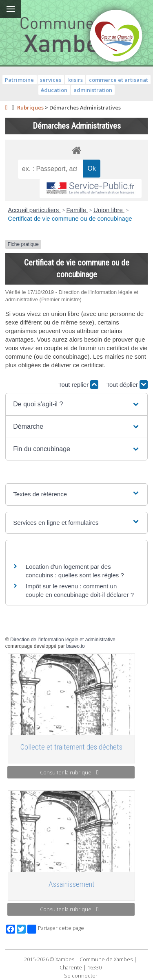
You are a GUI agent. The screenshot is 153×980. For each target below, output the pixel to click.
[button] (76, 404)
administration (93, 90)
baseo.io (75, 646)
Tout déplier (127, 385)
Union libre (109, 210)
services (51, 80)
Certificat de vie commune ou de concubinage (70, 218)
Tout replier (78, 385)
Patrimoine (19, 80)
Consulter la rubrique (69, 772)
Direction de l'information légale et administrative (63, 640)
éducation (54, 90)
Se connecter (81, 976)
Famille (77, 210)
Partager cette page (56, 929)
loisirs (75, 80)
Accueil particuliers (34, 210)
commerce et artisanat (119, 80)
